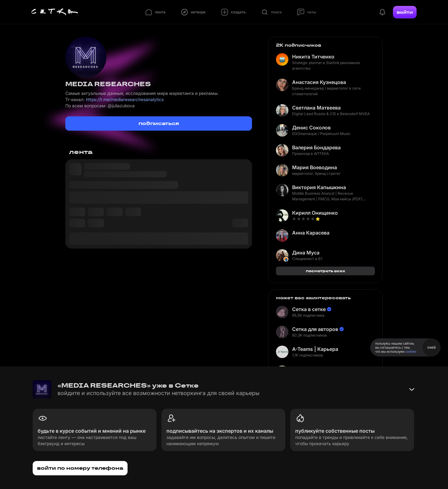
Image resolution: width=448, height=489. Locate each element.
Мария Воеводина (315, 167)
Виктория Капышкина (319, 187)
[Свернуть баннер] (412, 389)
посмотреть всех (326, 271)
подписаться (159, 123)
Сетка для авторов (315, 329)
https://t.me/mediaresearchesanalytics (125, 99)
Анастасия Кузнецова (319, 82)
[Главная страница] (55, 12)
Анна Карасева (311, 233)
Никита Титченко (313, 57)
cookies (411, 352)
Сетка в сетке (309, 309)
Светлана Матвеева (316, 108)
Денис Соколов (311, 128)
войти (405, 12)
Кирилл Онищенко (315, 213)
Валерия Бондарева (316, 147)
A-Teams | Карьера (315, 349)
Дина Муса (306, 253)
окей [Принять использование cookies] (431, 347)
